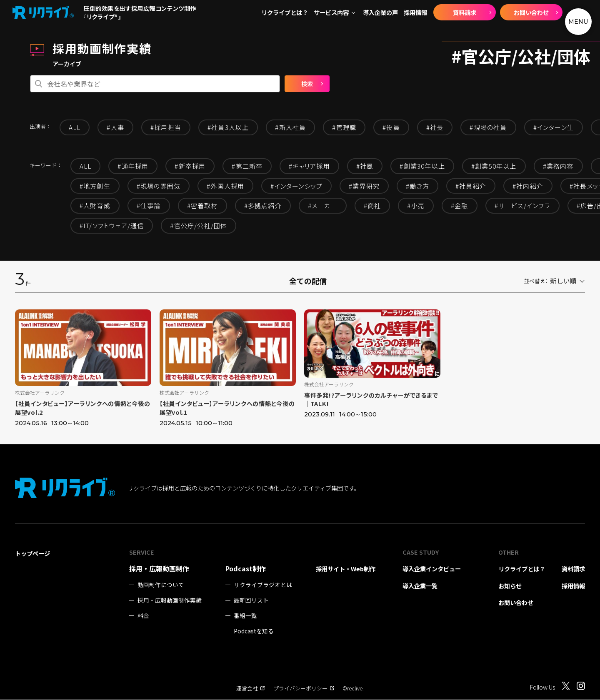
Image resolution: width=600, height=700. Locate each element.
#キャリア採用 (309, 166)
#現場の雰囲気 (159, 186)
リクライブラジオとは (263, 585)
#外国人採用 (225, 186)
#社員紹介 (471, 186)
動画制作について (161, 585)
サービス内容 (331, 12)
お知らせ (510, 586)
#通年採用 (133, 166)
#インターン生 (554, 127)
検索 (307, 84)
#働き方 (417, 186)
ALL (75, 127)
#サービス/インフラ (522, 206)
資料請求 (465, 12)
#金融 (460, 206)
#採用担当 (166, 127)
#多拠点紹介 (263, 206)
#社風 (365, 166)
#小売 (416, 206)
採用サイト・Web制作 (346, 569)
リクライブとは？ (285, 12)
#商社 (372, 206)
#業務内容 (558, 166)
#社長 (435, 127)
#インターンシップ (296, 186)
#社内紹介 (528, 186)
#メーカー (323, 206)
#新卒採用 (190, 166)
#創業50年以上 (494, 166)
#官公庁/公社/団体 (199, 226)
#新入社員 (290, 127)
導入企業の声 (380, 12)
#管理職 (344, 127)
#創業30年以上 (422, 166)
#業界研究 (364, 186)
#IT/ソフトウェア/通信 (112, 226)
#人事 (115, 127)
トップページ (32, 554)
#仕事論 (149, 206)
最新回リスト (251, 601)
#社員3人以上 (228, 127)
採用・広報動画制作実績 (170, 601)
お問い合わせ (531, 12)
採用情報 (415, 12)
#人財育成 (95, 206)
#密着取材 (202, 206)
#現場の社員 (488, 127)
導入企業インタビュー (432, 569)
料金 (143, 616)
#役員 (391, 127)
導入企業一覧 (420, 586)
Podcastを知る (254, 631)
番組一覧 (245, 616)
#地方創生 (95, 186)
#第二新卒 (247, 166)
